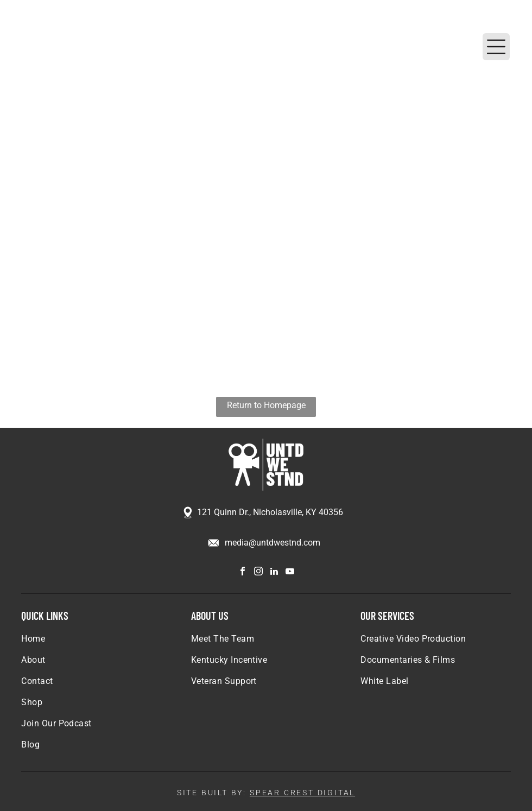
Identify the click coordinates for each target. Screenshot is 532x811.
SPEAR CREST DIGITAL (302, 793)
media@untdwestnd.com (273, 543)
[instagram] (258, 572)
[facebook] (243, 572)
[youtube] (290, 572)
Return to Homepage (266, 405)
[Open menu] (496, 47)
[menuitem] (96, 644)
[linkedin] (274, 572)
